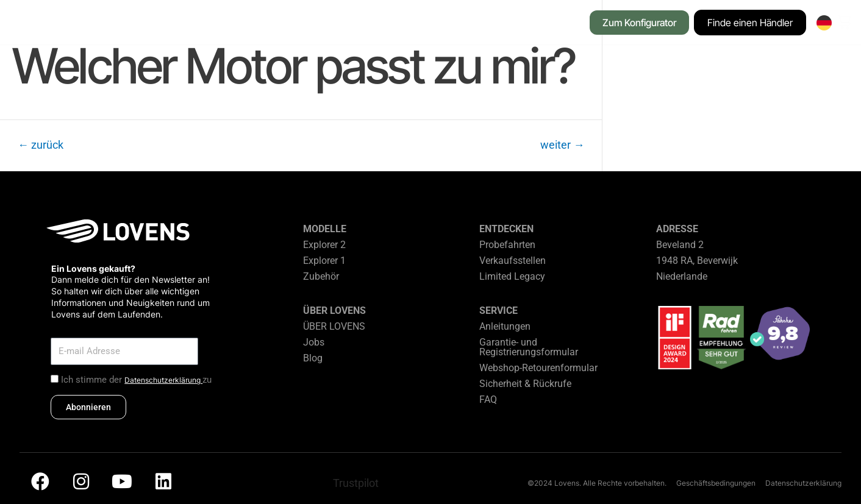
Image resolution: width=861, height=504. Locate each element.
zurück (41, 145)
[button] (177, 24)
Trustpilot (356, 483)
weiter (562, 145)
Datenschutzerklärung (163, 380)
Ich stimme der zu (136, 380)
